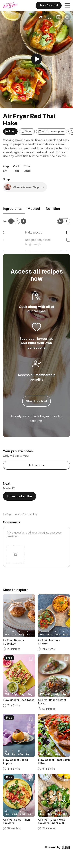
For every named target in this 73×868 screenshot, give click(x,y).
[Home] (13, 6)
